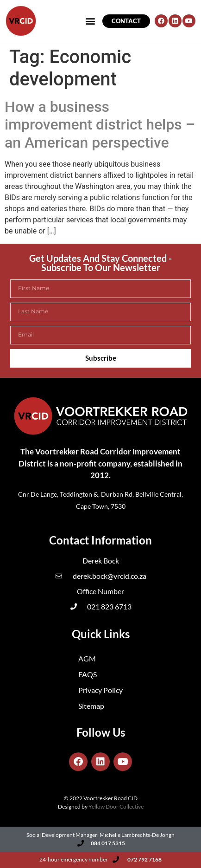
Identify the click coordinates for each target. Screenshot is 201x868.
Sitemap (91, 706)
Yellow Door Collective (116, 806)
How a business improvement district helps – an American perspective (100, 125)
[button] (181, 13)
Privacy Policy (100, 690)
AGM (87, 658)
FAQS (88, 674)
